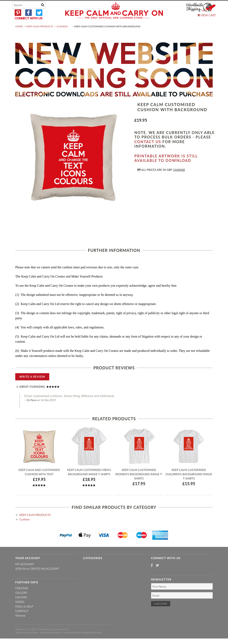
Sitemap (20, 625)
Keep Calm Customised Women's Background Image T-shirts (139, 484)
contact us (148, 151)
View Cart (207, 15)
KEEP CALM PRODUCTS (40, 36)
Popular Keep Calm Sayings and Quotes (82, 642)
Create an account (44, 578)
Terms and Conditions (51, 642)
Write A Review (32, 386)
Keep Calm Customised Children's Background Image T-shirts (189, 484)
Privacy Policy (32, 642)
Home (19, 36)
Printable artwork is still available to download (166, 168)
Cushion (62, 36)
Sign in (20, 578)
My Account (25, 574)
